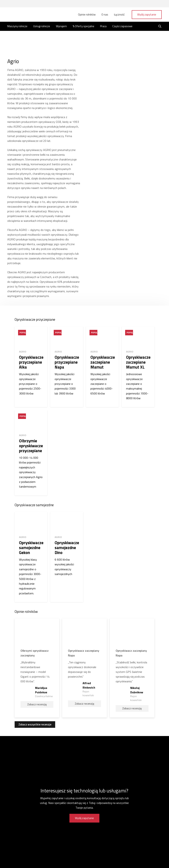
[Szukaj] (160, 27)
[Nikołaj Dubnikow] (132, 666)
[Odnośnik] (20, 15)
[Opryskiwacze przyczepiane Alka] (31, 366)
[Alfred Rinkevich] (84, 666)
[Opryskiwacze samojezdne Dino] (67, 555)
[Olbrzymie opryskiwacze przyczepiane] (31, 452)
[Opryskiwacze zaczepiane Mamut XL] (138, 366)
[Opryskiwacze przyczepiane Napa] (67, 366)
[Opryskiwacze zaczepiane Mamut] (102, 366)
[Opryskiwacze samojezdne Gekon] (31, 555)
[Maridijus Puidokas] (37, 666)
